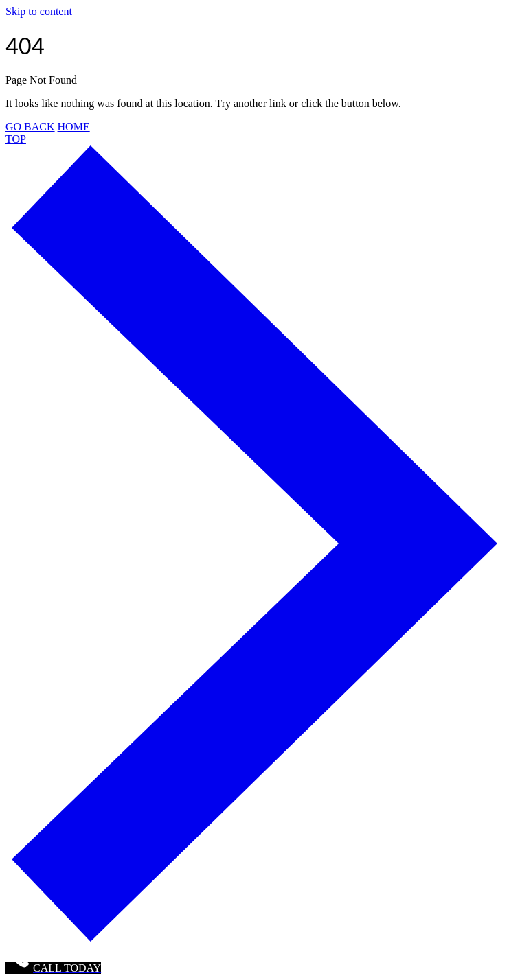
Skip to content (39, 11)
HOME (74, 127)
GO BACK (30, 127)
